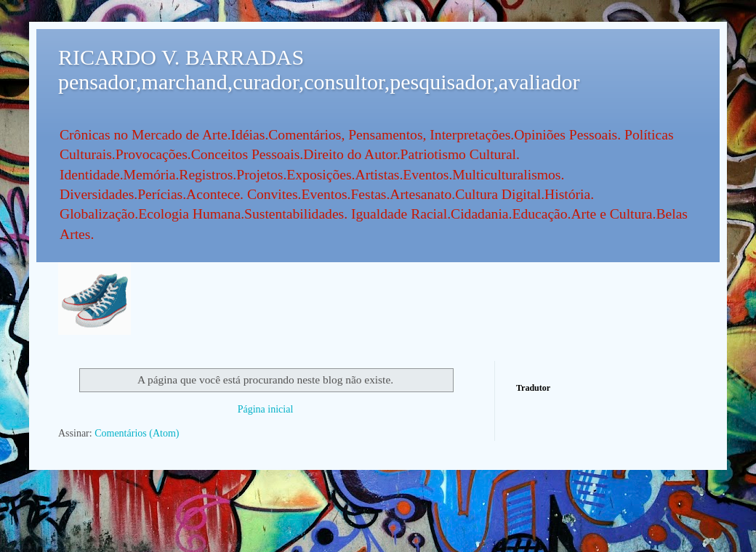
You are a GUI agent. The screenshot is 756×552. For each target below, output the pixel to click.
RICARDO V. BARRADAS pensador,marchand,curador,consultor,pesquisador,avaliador (319, 69)
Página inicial (266, 409)
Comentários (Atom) (137, 433)
